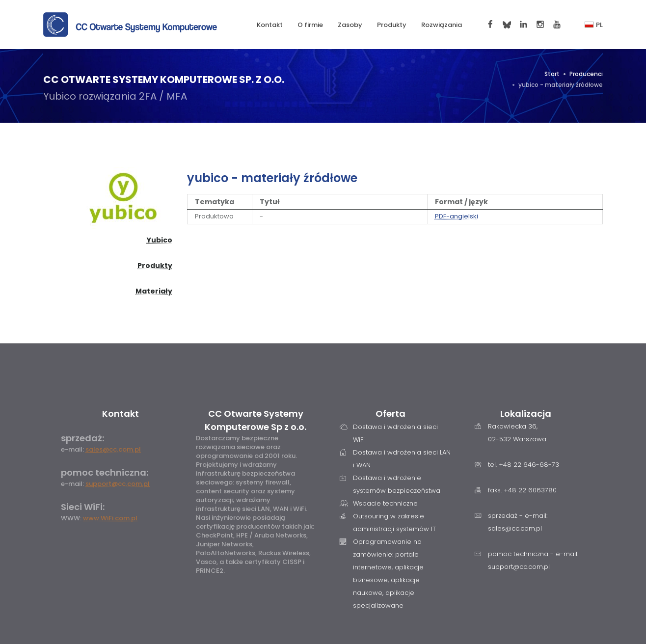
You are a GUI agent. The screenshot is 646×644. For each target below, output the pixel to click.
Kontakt (270, 25)
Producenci (586, 74)
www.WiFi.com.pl (110, 518)
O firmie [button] (310, 25)
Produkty (155, 266)
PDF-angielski (457, 216)
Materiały (154, 291)
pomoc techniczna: (105, 472)
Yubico (160, 240)
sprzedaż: (82, 438)
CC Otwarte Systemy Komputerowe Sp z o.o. (256, 420)
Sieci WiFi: (83, 507)
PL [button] (594, 25)
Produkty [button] (392, 25)
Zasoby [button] (350, 25)
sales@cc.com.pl (113, 449)
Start (552, 74)
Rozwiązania (442, 25)
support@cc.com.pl (118, 484)
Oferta (390, 414)
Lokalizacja (526, 414)
